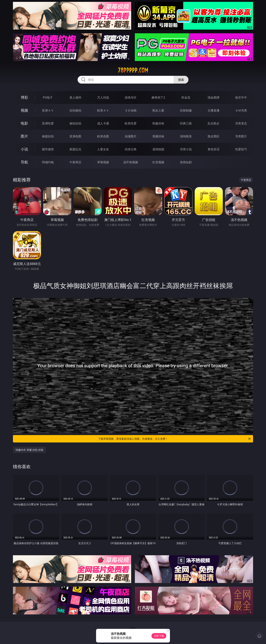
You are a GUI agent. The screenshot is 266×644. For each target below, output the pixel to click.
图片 (24, 136)
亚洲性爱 (48, 123)
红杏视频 (158, 162)
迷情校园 (158, 149)
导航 (24, 162)
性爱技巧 (241, 149)
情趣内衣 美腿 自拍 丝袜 (29, 450)
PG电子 (48, 97)
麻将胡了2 (158, 97)
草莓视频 (103, 162)
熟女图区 (214, 136)
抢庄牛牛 (241, 97)
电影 (24, 123)
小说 (24, 149)
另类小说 (186, 149)
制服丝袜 (158, 123)
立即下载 (159, 636)
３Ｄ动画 (131, 110)
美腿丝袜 (158, 136)
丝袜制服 (186, 110)
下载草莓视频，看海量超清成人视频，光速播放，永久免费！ (175, 439)
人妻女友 (103, 149)
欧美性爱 (131, 123)
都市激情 (48, 149)
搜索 (181, 80)
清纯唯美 (186, 136)
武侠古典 (131, 149)
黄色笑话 (214, 149)
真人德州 (75, 97)
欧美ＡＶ (103, 110)
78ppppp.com (133, 70)
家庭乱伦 (75, 149)
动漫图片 (131, 136)
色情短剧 (186, 162)
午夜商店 (75, 162)
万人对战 (103, 97)
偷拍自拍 (75, 123)
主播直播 (214, 110)
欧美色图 (103, 136)
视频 (24, 110)
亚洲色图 (75, 136)
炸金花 (186, 97)
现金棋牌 (214, 97)
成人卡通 (103, 123)
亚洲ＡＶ (48, 110)
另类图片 (241, 136)
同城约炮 (48, 162)
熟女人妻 (158, 110)
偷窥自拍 (48, 136)
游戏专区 (131, 97)
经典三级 (186, 123)
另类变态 (241, 123)
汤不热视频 (131, 162)
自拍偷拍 (75, 110)
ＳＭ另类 (241, 110)
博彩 (24, 97)
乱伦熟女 (214, 123)
